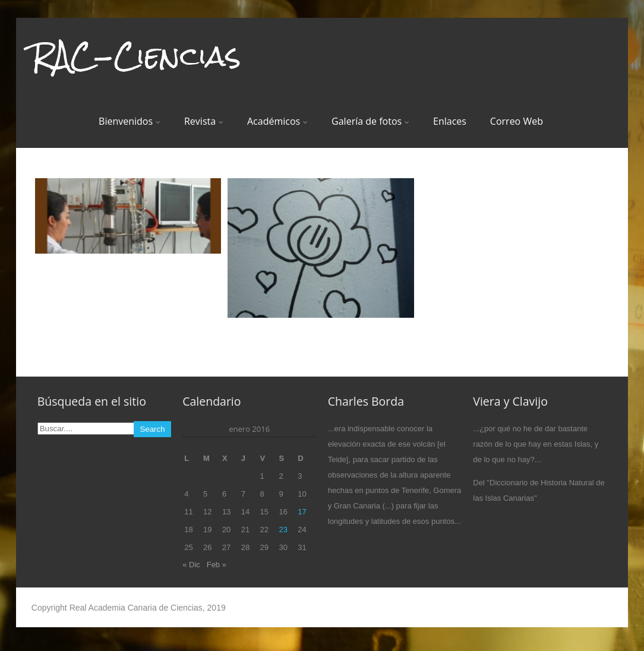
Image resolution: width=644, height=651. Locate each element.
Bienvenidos (130, 121)
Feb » (217, 565)
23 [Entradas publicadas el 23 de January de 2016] (283, 530)
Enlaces (450, 121)
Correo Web (517, 121)
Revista (204, 121)
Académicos (277, 121)
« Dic (191, 565)
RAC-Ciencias (136, 56)
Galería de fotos (370, 121)
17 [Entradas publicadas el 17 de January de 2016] (302, 512)
